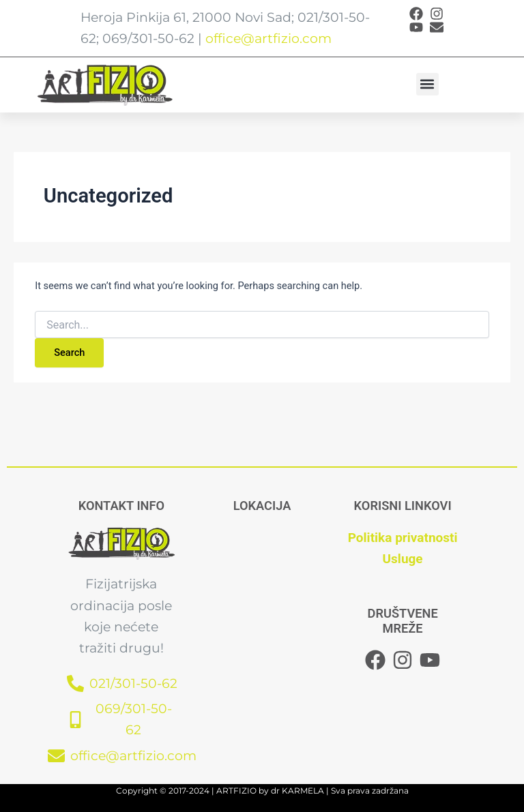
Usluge (403, 559)
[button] (427, 84)
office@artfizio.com (268, 39)
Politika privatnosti (403, 538)
